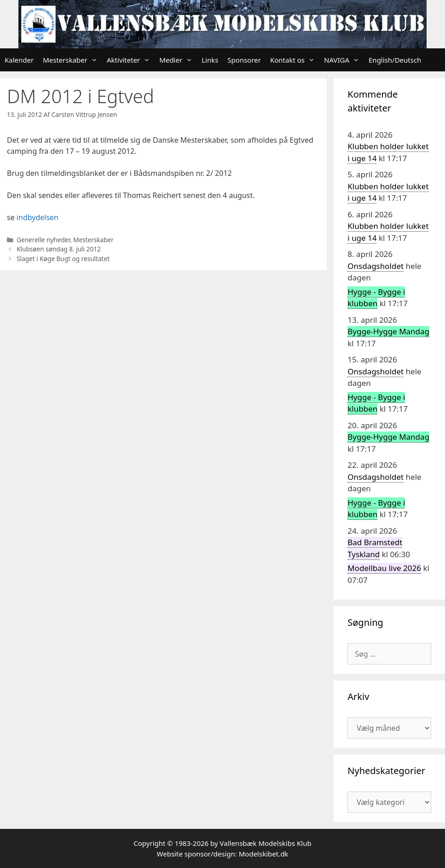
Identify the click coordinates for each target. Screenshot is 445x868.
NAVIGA (344, 60)
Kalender (19, 60)
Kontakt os (295, 60)
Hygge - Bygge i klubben (376, 298)
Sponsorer (244, 60)
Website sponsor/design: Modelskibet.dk (223, 854)
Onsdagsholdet (376, 266)
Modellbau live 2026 (384, 568)
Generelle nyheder (43, 240)
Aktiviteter (131, 60)
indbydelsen (38, 217)
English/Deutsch (395, 60)
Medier (178, 60)
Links (210, 60)
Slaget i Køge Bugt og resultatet (63, 259)
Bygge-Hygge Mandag (388, 331)
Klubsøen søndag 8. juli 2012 (59, 249)
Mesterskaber (72, 60)
